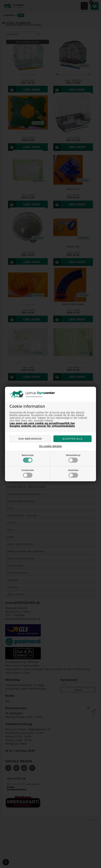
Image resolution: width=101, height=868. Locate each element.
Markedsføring (73, 458)
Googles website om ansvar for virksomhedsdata (42, 426)
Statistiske (73, 473)
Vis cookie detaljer (50, 446)
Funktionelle (28, 473)
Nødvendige (28, 458)
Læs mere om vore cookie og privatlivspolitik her (42, 423)
